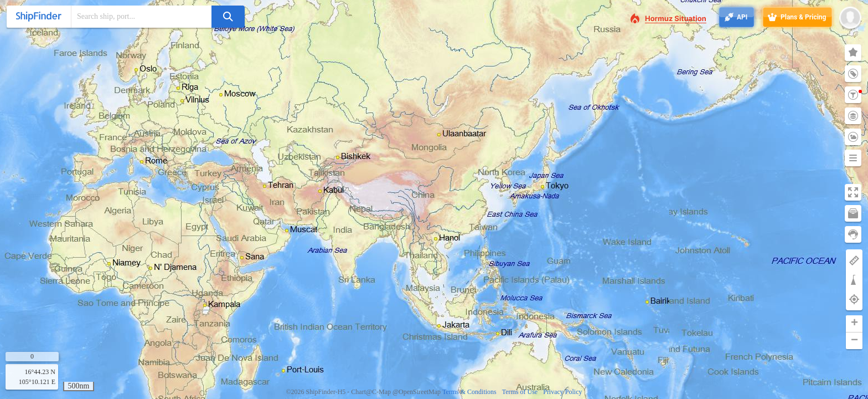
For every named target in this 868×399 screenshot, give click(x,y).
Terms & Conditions (469, 392)
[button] (854, 324)
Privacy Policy (562, 392)
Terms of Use (520, 392)
